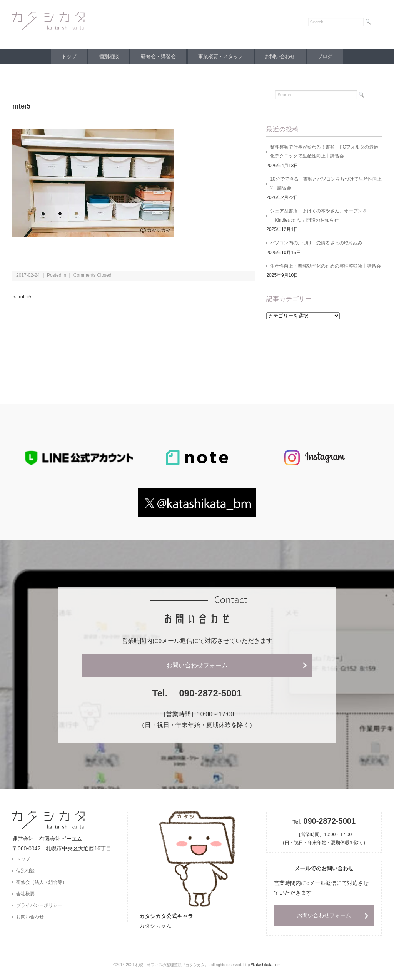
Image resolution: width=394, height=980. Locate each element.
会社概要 (25, 896)
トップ (63, 56)
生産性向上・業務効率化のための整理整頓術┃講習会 (326, 268)
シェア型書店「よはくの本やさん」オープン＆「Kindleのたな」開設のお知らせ (319, 217)
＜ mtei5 (22, 297)
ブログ (331, 56)
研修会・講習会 (157, 56)
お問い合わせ (284, 56)
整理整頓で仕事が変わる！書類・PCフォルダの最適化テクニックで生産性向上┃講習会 (324, 152)
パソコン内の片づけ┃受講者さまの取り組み (316, 244)
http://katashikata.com (262, 967)
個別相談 (105, 56)
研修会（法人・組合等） (42, 884)
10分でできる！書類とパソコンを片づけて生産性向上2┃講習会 (326, 184)
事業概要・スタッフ (222, 56)
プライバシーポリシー (39, 907)
